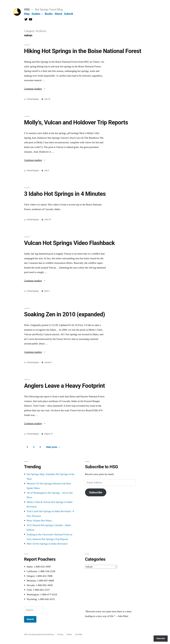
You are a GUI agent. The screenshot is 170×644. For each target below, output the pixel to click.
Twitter (69, 634)
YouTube (79, 634)
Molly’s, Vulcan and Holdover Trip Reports (76, 122)
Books (49, 14)
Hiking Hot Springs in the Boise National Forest (83, 51)
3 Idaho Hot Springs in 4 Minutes (65, 194)
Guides (36, 14)
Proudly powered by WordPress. (42, 634)
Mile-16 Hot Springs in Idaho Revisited (47, 544)
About (58, 14)
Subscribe (96, 492)
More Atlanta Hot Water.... (40, 521)
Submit (69, 14)
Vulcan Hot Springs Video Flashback (69, 243)
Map (27, 14)
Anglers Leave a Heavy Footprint (64, 386)
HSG (27, 9)
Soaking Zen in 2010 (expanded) (65, 314)
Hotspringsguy (33, 99)
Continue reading (35, 89)
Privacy (60, 634)
